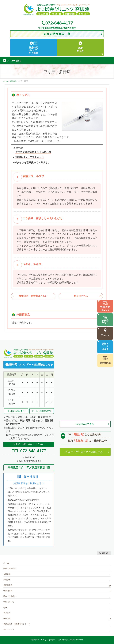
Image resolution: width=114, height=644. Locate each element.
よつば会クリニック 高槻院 (56, 640)
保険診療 (7, 574)
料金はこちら (81, 296)
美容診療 (7, 580)
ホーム (6, 563)
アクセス (7, 613)
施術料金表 (8, 585)
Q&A (5, 607)
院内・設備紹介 (10, 596)
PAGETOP (104, 553)
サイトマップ (9, 630)
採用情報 (7, 618)
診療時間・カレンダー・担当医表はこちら (30, 365)
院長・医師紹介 (10, 568)
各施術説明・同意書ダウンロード (17, 624)
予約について (9, 602)
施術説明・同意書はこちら (33, 296)
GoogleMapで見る (84, 424)
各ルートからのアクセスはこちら (84, 452)
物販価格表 (8, 591)
